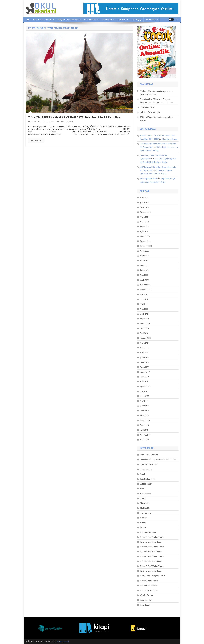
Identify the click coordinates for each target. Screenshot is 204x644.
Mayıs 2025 (145, 217)
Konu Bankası (146, 494)
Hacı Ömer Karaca (170, 139)
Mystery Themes (63, 641)
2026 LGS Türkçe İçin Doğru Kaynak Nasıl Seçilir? (157, 119)
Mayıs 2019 (145, 391)
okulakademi (50, 122)
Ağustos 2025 (146, 212)
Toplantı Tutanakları (148, 532)
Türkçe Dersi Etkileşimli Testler (153, 576)
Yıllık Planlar (107, 20)
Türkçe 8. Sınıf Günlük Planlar (152, 566)
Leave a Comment (66, 122)
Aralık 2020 (145, 319)
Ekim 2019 (144, 377)
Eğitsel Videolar (146, 469)
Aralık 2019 (145, 367)
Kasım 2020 (145, 323)
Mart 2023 (144, 256)
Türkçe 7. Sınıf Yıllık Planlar (151, 561)
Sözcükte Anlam (147, 107)
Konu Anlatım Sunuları (42, 20)
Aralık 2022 (145, 265)
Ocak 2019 (144, 411)
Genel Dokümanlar (148, 479)
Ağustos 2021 (146, 285)
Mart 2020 (144, 353)
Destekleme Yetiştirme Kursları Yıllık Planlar (158, 460)
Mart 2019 (144, 401)
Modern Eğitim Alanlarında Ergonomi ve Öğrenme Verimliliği (156, 93)
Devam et (36, 140)
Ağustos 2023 (146, 241)
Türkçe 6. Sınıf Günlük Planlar (152, 547)
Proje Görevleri (146, 513)
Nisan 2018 (145, 440)
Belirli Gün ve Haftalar (149, 455)
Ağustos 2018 (146, 435)
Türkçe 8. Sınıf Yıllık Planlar (151, 571)
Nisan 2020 (145, 348)
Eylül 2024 (144, 232)
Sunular (143, 523)
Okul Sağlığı (137, 20)
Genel (142, 474)
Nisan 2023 (145, 251)
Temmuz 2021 (146, 290)
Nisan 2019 (145, 396)
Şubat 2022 (145, 275)
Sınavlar (143, 518)
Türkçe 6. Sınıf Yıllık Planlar (151, 552)
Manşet (143, 498)
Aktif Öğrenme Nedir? (149, 179)
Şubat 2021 (145, 309)
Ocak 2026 (144, 207)
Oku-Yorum (123, 20)
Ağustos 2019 (146, 387)
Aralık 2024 (145, 227)
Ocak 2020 (144, 362)
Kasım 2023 (145, 236)
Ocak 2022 (144, 280)
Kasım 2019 (145, 372)
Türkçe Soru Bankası (148, 590)
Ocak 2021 (144, 314)
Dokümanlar (151, 20)
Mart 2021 (144, 304)
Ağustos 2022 (146, 270)
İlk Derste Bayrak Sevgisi (150, 112)
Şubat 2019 (145, 406)
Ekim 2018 (144, 425)
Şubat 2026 (145, 203)
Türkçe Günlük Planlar (149, 581)
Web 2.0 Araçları (147, 595)
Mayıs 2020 (145, 343)
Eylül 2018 (144, 430)
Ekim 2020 (144, 328)
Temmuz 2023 (146, 246)
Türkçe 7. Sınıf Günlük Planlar (152, 557)
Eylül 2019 (144, 382)
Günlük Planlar (90, 20)
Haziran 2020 (146, 338)
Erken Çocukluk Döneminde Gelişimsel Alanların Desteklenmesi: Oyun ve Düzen (157, 101)
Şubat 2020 (145, 357)
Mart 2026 (144, 198)
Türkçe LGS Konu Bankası (68, 20)
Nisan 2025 (145, 222)
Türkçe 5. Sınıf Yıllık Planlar (151, 542)
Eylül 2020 (144, 333)
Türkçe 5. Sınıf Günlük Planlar (152, 537)
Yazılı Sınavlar (146, 600)
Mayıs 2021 (145, 294)
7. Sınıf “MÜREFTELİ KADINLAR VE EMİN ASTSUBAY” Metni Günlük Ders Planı (74, 117)
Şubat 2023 (145, 261)
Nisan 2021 (145, 299)
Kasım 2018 (145, 420)
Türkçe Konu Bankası (149, 586)
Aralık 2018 (145, 416)
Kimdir (143, 489)
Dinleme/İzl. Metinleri (149, 464)
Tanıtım (143, 527)
